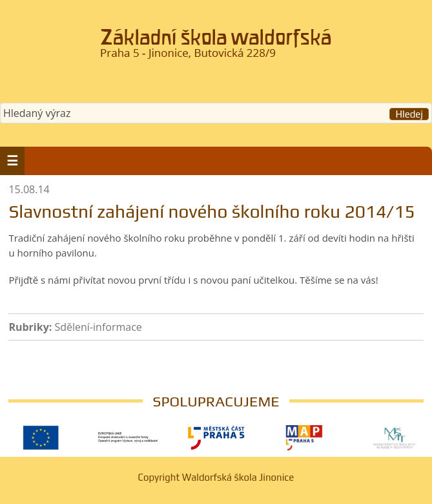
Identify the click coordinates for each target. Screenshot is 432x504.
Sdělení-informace (98, 327)
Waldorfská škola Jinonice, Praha (216, 48)
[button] (12, 161)
